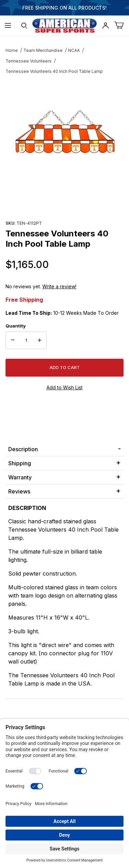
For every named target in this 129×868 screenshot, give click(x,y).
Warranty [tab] (20, 477)
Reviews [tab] (19, 491)
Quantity (16, 326)
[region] (64, 202)
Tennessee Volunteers (29, 61)
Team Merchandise (43, 50)
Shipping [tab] (20, 463)
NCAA (74, 50)
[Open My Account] (105, 26)
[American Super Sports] (65, 25)
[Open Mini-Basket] (121, 26)
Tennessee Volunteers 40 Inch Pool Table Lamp (54, 71)
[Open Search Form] (24, 26)
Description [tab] (23, 449)
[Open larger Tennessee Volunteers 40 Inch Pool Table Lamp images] (64, 132)
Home (12, 50)
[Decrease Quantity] (13, 341)
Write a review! (59, 286)
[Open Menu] (8, 26)
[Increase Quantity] (40, 341)
